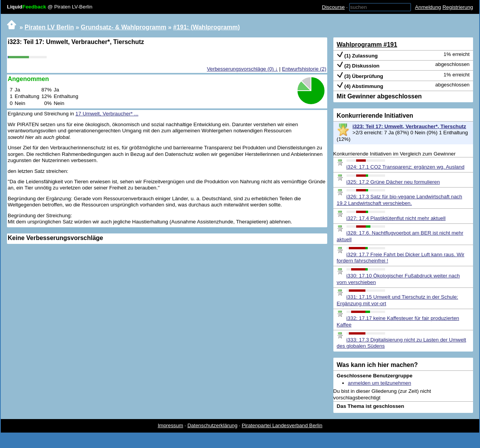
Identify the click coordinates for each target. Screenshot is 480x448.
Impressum (171, 425)
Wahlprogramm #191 (367, 45)
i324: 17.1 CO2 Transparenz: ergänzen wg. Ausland (406, 167)
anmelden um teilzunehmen (380, 383)
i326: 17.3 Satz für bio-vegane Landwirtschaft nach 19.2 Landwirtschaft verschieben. (400, 200)
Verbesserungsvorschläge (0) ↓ (242, 69)
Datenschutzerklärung (213, 425)
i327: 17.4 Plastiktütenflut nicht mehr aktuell (396, 218)
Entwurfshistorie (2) (304, 69)
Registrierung (458, 7)
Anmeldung (428, 7)
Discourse (333, 7)
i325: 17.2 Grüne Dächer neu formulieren (393, 182)
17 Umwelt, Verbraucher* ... (107, 114)
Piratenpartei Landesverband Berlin (282, 425)
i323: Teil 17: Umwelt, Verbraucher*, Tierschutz (409, 126)
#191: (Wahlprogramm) (207, 27)
